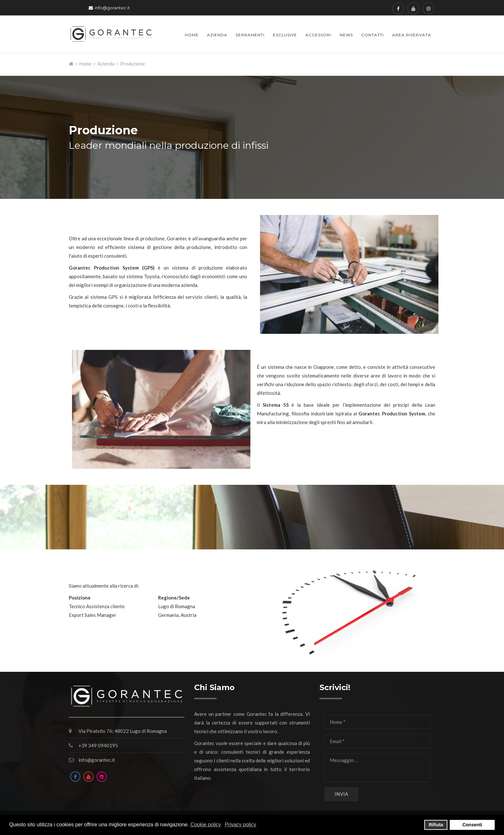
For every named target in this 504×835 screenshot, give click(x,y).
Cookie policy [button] (206, 825)
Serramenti (250, 35)
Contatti (373, 35)
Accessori (318, 35)
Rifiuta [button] (436, 825)
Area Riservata (412, 35)
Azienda (217, 35)
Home (192, 35)
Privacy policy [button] (240, 825)
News (346, 35)
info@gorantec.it (112, 8)
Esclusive (285, 35)
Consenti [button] (472, 825)
